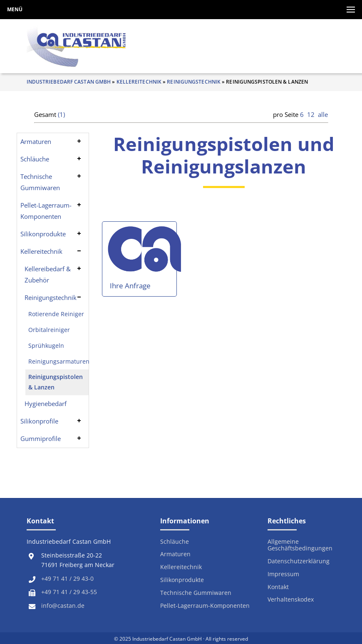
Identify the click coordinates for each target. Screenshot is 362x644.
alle (323, 114)
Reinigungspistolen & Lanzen (56, 382)
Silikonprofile (39, 421)
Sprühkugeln (46, 346)
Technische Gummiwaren (40, 182)
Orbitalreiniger (49, 330)
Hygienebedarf (46, 404)
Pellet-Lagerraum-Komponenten (46, 211)
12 (311, 114)
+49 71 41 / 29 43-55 (69, 592)
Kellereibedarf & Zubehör (48, 274)
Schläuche (35, 159)
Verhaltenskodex (291, 600)
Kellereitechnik (139, 82)
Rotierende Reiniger (56, 314)
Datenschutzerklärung (299, 561)
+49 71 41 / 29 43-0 (67, 579)
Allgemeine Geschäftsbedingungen (300, 545)
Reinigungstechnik (194, 82)
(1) (61, 114)
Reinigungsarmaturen (58, 362)
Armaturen (36, 141)
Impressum (283, 574)
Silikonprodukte (43, 234)
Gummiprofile (41, 438)
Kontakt (278, 587)
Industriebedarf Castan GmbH (69, 82)
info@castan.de (63, 606)
